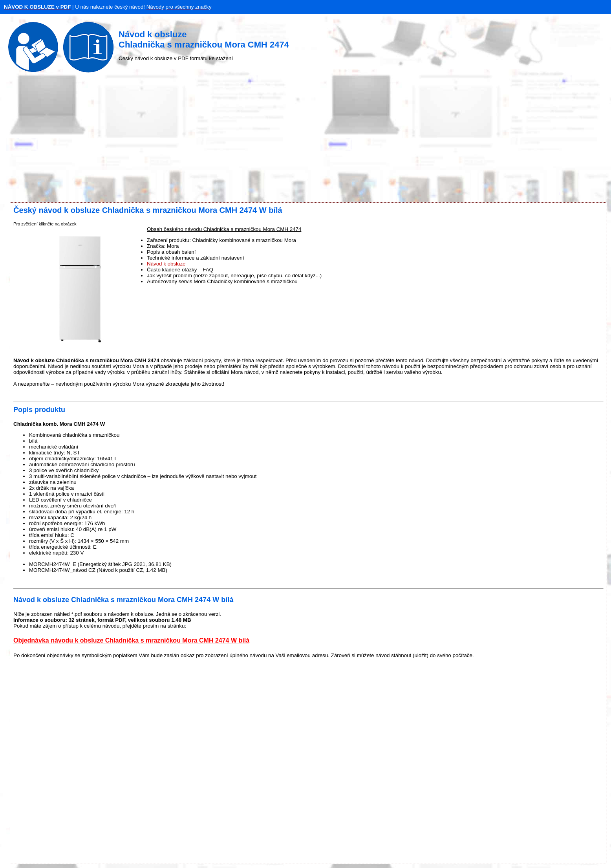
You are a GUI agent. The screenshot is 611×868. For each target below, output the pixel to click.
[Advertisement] (305, 139)
